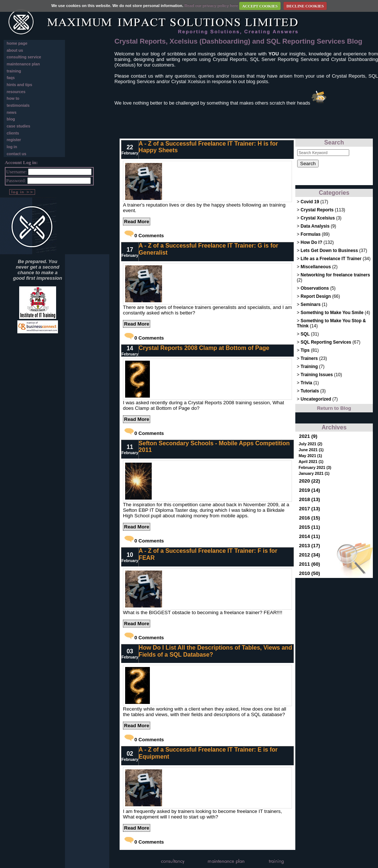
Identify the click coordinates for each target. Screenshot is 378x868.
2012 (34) (310, 555)
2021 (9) (308, 436)
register (14, 140)
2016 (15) (310, 518)
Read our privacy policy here (212, 6)
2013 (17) (310, 546)
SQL (305, 334)
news (12, 112)
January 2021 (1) (314, 473)
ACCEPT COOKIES (260, 6)
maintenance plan (23, 64)
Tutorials (310, 391)
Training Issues (317, 375)
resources (16, 92)
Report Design (316, 296)
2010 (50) (310, 573)
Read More (137, 222)
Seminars (310, 304)
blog (11, 119)
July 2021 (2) (310, 444)
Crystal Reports (317, 210)
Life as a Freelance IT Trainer (331, 259)
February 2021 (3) (315, 467)
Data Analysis (315, 226)
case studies (18, 126)
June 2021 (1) (311, 450)
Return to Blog (334, 408)
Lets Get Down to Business (329, 251)
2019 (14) (310, 490)
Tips (305, 350)
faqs (11, 78)
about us (15, 50)
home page (17, 43)
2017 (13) (310, 509)
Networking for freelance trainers (335, 275)
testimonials (18, 105)
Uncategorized (316, 399)
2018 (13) (310, 499)
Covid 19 (310, 202)
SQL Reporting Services (326, 342)
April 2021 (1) (311, 462)
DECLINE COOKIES (305, 6)
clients (13, 133)
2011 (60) (310, 564)
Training (309, 367)
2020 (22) (310, 481)
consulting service (24, 57)
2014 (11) (310, 536)
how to (13, 98)
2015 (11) (310, 527)
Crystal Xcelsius (318, 218)
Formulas (310, 234)
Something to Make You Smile (332, 313)
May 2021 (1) (310, 456)
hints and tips (19, 85)
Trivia (306, 383)
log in (12, 147)
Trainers (309, 358)
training (14, 71)
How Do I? (311, 242)
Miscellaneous (316, 267)
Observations (315, 288)
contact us (16, 154)
